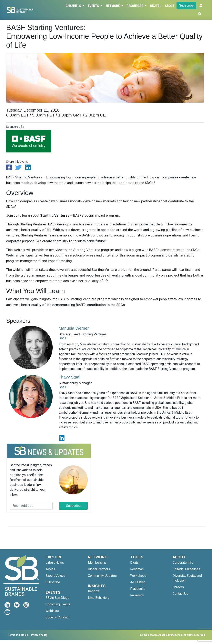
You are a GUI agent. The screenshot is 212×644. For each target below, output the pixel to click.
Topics (50, 569)
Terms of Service (18, 635)
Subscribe (186, 5)
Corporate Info (183, 563)
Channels (74, 6)
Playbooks (138, 589)
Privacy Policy (39, 635)
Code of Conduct (57, 617)
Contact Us (180, 594)
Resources (135, 6)
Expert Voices (55, 576)
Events (94, 6)
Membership (97, 563)
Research (137, 595)
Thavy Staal (70, 377)
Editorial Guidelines (186, 569)
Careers (178, 587)
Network (113, 6)
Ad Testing (138, 582)
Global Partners (99, 569)
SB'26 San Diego (57, 598)
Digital (156, 6)
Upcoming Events (58, 604)
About (170, 6)
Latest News (55, 563)
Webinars (52, 611)
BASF (63, 338)
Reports (94, 591)
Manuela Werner (74, 328)
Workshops (138, 576)
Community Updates (102, 576)
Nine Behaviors (99, 598)
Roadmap (137, 569)
